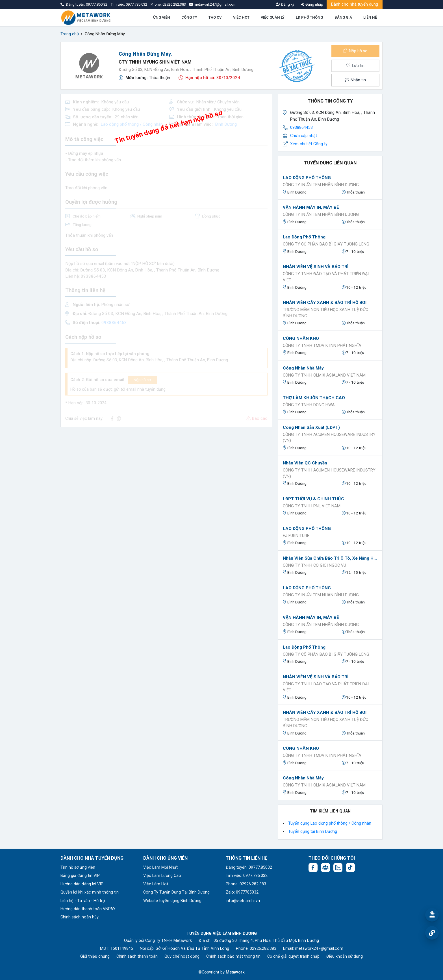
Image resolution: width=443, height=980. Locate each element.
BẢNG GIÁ (343, 17)
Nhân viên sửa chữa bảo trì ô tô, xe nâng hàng (330, 558)
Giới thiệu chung (95, 956)
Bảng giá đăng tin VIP (80, 876)
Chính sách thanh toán (137, 956)
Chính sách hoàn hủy (80, 917)
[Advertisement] (166, 471)
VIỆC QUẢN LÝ (273, 17)
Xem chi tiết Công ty (309, 144)
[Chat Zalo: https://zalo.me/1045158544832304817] (338, 868)
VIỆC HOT (241, 17)
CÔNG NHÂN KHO (301, 338)
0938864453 (301, 128)
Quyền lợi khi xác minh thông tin (90, 892)
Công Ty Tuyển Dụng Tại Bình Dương (176, 892)
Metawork (235, 972)
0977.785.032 (137, 4)
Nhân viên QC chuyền (305, 463)
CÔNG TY (189, 17)
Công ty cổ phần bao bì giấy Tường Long (326, 244)
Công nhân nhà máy (303, 368)
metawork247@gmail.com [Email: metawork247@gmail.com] (319, 949)
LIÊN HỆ (370, 17)
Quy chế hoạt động (182, 956)
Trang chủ (70, 34)
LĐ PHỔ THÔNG (309, 17)
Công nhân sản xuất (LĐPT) (311, 427)
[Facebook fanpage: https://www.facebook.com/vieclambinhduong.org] (313, 868)
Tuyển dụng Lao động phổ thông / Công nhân (330, 823)
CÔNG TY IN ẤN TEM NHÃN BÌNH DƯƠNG (321, 185)
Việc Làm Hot (156, 884)
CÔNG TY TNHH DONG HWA (309, 405)
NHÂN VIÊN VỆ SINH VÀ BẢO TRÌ (316, 267)
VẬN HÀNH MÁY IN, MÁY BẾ (311, 207)
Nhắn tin (355, 80)
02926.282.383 (174, 4)
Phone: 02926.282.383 (246, 884)
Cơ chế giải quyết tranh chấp (293, 956)
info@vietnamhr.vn (243, 901)
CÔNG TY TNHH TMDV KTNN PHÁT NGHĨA (322, 346)
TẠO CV (215, 17)
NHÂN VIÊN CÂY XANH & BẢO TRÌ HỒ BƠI (325, 303)
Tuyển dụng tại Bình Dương (313, 832)
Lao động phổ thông (304, 237)
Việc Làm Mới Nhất (160, 867)
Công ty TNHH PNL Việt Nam (312, 506)
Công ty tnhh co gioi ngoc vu (314, 565)
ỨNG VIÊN (162, 17)
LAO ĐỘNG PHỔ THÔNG (307, 178)
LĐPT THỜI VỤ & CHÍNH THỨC (313, 499)
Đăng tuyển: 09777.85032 (249, 867)
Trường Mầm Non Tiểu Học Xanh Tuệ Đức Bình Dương (325, 313)
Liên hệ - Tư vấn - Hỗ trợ (83, 901)
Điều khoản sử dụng (345, 956)
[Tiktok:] (350, 868)
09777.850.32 (97, 4)
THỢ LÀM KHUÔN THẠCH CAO (314, 398)
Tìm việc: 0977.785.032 (247, 876)
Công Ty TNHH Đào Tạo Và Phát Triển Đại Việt (326, 277)
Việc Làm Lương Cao (162, 876)
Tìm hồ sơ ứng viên (78, 867)
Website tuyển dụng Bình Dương (172, 901)
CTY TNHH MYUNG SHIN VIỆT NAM (155, 62)
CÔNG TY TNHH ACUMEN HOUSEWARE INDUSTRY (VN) (329, 438)
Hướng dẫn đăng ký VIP (82, 884)
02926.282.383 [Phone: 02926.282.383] (263, 949)
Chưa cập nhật (304, 136)
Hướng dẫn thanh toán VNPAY (88, 909)
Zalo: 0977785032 (242, 892)
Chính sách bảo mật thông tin (233, 956)
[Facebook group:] (325, 868)
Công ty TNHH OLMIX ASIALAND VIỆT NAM (324, 375)
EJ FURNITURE (296, 536)
